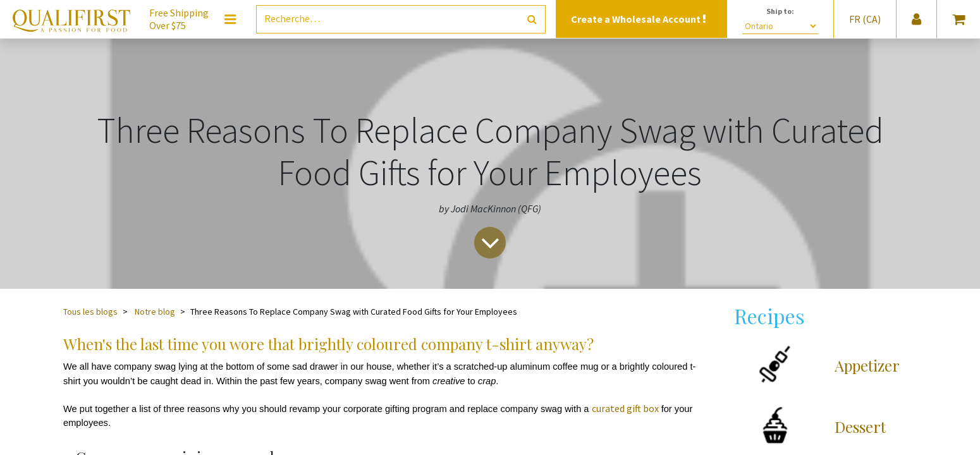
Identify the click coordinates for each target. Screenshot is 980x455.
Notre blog (155, 312)
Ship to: (780, 11)
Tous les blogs (90, 312)
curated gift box (625, 408)
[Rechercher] (532, 19)
